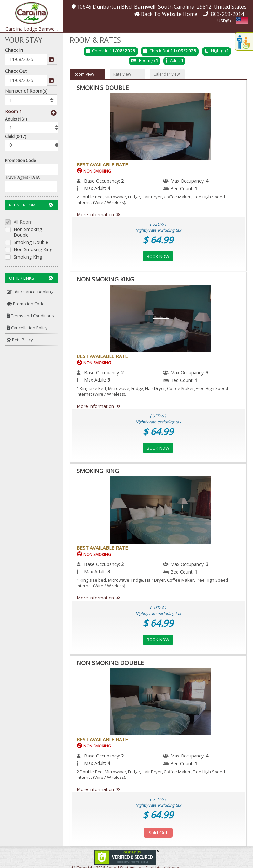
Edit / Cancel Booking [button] (30, 292)
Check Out (16, 71)
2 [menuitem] (122, 181)
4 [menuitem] (207, 181)
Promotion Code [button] (26, 304)
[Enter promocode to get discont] (33, 169)
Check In (14, 50)
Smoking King (28, 257)
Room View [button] (84, 74)
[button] (32, 12)
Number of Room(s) (26, 91)
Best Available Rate (102, 164)
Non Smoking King (33, 250)
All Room (23, 222)
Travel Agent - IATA (22, 178)
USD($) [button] (224, 21)
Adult (175, 60)
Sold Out (158, 832)
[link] (127, 857)
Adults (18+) (16, 119)
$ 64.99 (158, 240)
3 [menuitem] (207, 372)
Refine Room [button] (31, 205)
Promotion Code (21, 160)
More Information (100, 214)
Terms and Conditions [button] (30, 316)
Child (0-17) (16, 137)
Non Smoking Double (28, 232)
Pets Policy (20, 340)
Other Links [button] (31, 278)
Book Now (158, 256)
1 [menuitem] (196, 189)
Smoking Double (31, 243)
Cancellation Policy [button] (27, 328)
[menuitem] (32, 292)
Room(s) (147, 60)
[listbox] (31, 100)
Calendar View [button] (167, 74)
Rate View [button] (122, 74)
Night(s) (218, 51)
